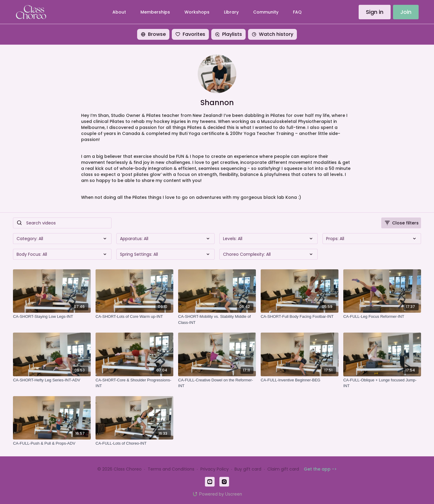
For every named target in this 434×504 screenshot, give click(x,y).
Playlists (228, 34)
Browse (153, 34)
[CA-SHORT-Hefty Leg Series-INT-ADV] (52, 380)
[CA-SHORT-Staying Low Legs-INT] (52, 317)
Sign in (375, 12)
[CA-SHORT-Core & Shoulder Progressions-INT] (134, 383)
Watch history (272, 34)
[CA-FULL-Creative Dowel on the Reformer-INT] (217, 383)
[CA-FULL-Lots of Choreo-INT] (134, 443)
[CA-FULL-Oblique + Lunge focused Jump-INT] (382, 383)
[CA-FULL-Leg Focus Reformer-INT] (382, 317)
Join (406, 12)
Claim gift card (283, 469)
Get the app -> (320, 469)
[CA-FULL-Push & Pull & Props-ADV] (52, 443)
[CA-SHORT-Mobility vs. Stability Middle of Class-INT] (217, 319)
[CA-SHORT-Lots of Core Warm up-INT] (134, 317)
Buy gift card (248, 469)
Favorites (190, 34)
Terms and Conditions (171, 469)
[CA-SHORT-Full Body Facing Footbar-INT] (300, 317)
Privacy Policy (215, 469)
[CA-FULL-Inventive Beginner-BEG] (300, 380)
